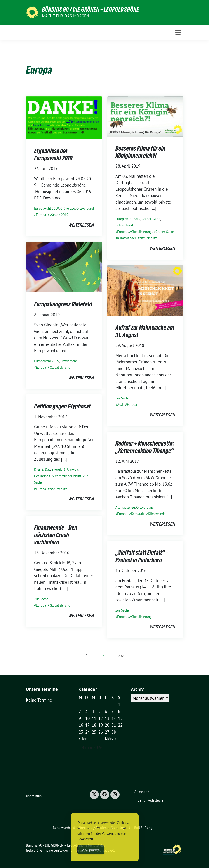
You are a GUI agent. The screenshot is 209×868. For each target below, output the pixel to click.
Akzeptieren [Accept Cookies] (91, 850)
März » (111, 739)
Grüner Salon (151, 219)
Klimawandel (127, 238)
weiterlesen (81, 225)
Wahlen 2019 (59, 215)
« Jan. (83, 739)
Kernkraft (138, 514)
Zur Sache (123, 398)
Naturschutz (148, 238)
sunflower (61, 850)
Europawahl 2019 (47, 208)
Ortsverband (85, 208)
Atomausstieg (125, 507)
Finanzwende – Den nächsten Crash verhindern (56, 535)
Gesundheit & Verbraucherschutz (58, 476)
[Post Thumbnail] (64, 117)
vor (121, 656)
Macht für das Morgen (66, 16)
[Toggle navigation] (178, 32)
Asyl (120, 404)
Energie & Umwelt (65, 469)
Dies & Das (42, 469)
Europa (41, 215)
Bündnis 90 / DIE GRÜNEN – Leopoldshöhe (91, 9)
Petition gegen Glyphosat (62, 406)
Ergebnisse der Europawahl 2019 (53, 154)
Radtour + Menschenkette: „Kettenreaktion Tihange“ (145, 447)
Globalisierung (141, 232)
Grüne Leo (68, 208)
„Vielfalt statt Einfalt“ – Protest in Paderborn (142, 556)
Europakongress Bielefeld (63, 304)
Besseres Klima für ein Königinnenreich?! (140, 152)
